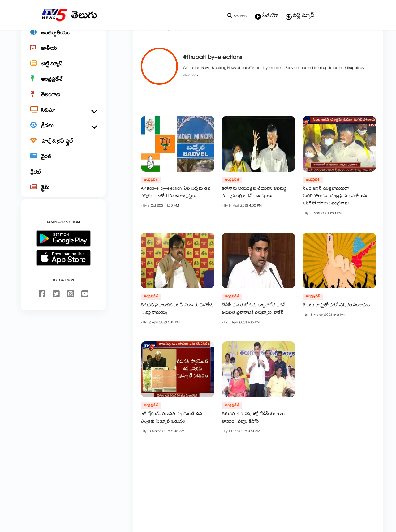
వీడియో (267, 16)
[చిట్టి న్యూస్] (63, 85)
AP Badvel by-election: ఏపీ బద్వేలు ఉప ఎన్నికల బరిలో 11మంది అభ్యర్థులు (156, 214)
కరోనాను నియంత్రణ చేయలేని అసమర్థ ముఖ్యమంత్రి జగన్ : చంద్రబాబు (234, 214)
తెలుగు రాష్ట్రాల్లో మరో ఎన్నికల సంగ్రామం (316, 327)
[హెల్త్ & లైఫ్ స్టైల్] (63, 163)
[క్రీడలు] (63, 147)
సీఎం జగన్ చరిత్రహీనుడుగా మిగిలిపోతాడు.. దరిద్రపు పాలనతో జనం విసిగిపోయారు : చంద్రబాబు (316, 218)
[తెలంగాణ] (63, 116)
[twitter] (56, 315)
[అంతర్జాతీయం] (63, 54)
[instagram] (71, 315)
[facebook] (42, 315)
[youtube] (85, 315)
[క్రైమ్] (63, 209)
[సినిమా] (63, 132)
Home (129, 51)
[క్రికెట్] (63, 194)
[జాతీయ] (63, 70)
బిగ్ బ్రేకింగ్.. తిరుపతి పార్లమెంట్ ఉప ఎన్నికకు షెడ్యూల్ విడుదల (152, 440)
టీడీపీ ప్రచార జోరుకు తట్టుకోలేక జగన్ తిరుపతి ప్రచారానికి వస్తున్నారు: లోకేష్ (234, 331)
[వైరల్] (63, 178)
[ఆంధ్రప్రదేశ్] (63, 101)
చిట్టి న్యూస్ (300, 16)
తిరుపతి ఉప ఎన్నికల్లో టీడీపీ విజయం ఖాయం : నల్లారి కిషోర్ (233, 440)
